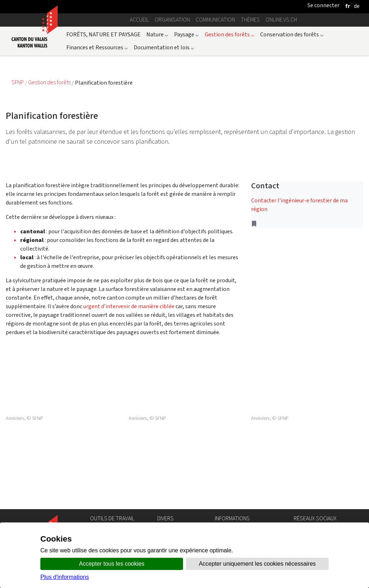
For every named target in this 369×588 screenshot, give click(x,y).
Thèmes (250, 20)
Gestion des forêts (230, 34)
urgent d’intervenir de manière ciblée (129, 306)
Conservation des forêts (292, 34)
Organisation (172, 20)
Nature (157, 34)
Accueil (139, 20)
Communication (215, 20)
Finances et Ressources (97, 47)
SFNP (18, 83)
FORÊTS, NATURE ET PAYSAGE (103, 34)
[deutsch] (357, 6)
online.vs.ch (281, 20)
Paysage (186, 34)
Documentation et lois (164, 47)
